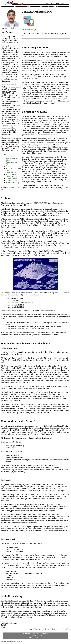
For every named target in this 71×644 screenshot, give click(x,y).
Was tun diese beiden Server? (11, 175)
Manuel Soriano (11, 28)
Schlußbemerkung (13, 183)
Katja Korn (66, 629)
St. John (9, 166)
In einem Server (12, 178)
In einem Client (12, 180)
